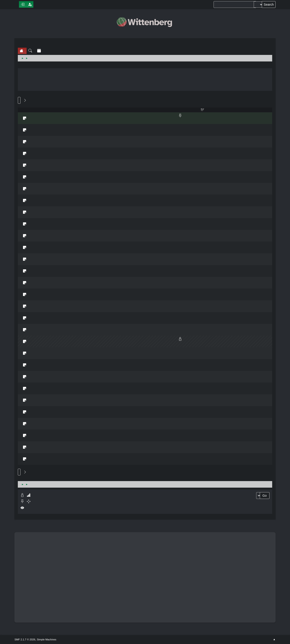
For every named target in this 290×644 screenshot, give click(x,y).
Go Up (19, 472)
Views (203, 110)
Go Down (19, 100)
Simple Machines (46, 639)
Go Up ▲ (274, 639)
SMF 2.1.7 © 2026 (25, 639)
